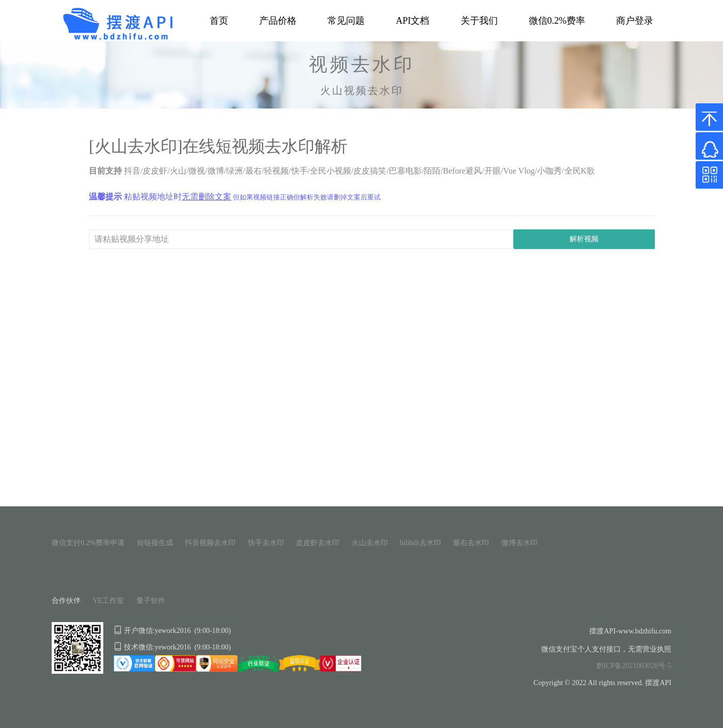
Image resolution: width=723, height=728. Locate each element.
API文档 (412, 21)
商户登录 (635, 21)
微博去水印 (520, 543)
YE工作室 (109, 601)
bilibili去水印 (420, 543)
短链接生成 (155, 543)
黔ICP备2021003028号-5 (634, 666)
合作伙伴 (66, 601)
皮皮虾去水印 (318, 543)
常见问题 (346, 21)
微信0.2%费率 (557, 21)
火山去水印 (370, 543)
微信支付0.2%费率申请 (88, 543)
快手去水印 (266, 543)
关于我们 (479, 21)
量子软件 (151, 601)
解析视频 (584, 239)
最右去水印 (471, 543)
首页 (219, 21)
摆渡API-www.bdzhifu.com (630, 631)
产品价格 (278, 21)
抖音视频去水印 (210, 543)
